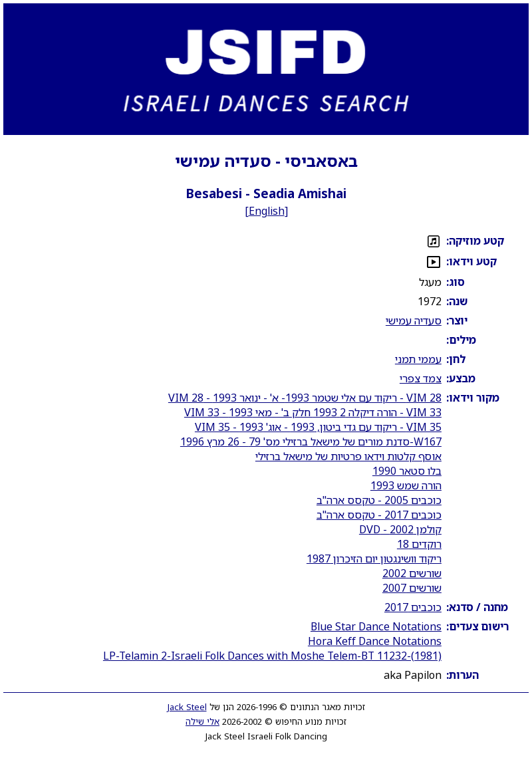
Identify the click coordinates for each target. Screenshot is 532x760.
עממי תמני (418, 359)
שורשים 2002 (412, 573)
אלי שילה (202, 721)
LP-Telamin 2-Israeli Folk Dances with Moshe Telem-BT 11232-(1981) (272, 656)
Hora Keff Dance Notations (375, 641)
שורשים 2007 (412, 588)
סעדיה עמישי (414, 320)
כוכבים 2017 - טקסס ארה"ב (379, 515)
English (267, 211)
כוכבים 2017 (413, 607)
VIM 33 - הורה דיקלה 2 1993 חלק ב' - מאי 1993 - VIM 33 (313, 412)
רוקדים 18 (419, 544)
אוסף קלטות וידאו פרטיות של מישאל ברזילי (348, 456)
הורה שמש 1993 (406, 485)
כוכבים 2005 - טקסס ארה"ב (379, 500)
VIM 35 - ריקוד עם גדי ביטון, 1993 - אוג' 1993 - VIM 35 (318, 427)
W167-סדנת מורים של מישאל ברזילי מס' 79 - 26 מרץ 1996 (311, 442)
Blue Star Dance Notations (376, 626)
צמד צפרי (421, 378)
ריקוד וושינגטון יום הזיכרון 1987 (374, 559)
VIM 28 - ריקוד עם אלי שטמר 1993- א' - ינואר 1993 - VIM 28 (305, 398)
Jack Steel (187, 707)
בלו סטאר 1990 (407, 471)
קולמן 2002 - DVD (400, 529)
